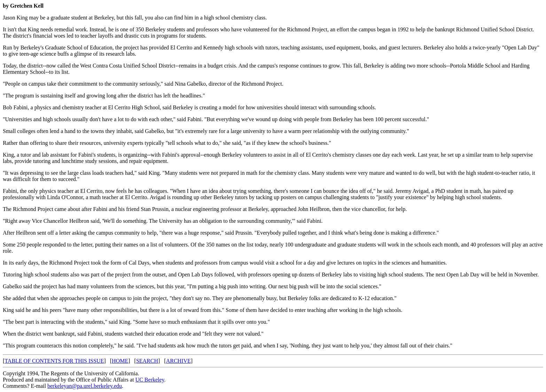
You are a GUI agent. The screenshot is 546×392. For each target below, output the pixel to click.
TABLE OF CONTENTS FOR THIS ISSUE (54, 361)
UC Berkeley (150, 380)
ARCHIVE (178, 361)
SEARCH (147, 361)
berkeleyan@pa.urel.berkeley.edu (85, 386)
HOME (120, 361)
